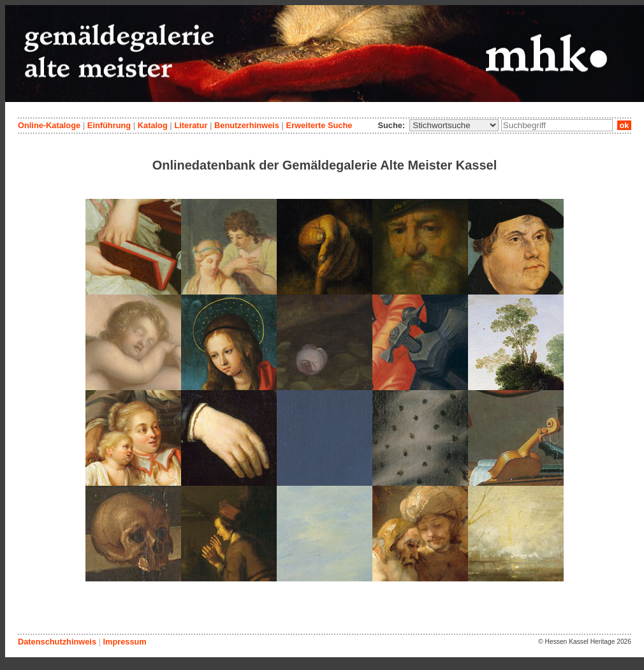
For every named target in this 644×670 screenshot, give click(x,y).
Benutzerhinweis (247, 125)
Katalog (153, 125)
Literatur (191, 125)
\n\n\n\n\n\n (454, 125)
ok (624, 125)
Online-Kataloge (49, 125)
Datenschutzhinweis (57, 642)
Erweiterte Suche (319, 125)
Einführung (109, 125)
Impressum (124, 642)
